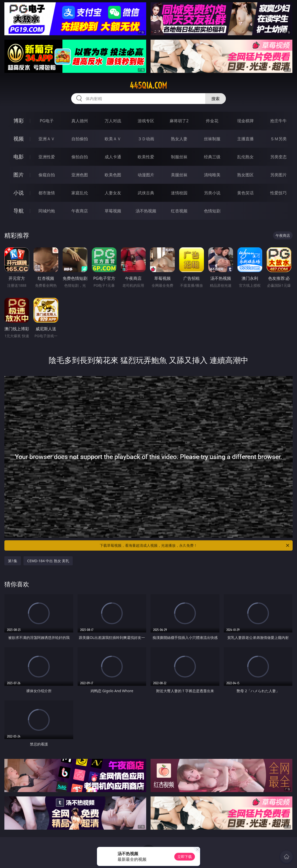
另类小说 (212, 193)
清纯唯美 (212, 175)
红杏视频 (179, 211)
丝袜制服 (212, 139)
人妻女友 (113, 193)
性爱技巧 (278, 193)
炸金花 (212, 121)
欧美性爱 (146, 157)
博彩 (19, 121)
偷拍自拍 (80, 157)
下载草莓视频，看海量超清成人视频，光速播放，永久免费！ (195, 545)
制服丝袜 (179, 157)
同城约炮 (47, 211)
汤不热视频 (146, 211)
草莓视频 (113, 211)
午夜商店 (80, 211)
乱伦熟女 (245, 157)
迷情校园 (179, 193)
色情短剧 (212, 211)
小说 (19, 193)
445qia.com (148, 85)
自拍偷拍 (80, 139)
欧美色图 (113, 175)
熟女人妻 (179, 139)
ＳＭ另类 (278, 139)
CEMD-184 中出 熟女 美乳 (48, 561)
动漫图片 (146, 175)
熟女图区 (245, 175)
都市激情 (47, 193)
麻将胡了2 (179, 121)
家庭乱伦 (80, 193)
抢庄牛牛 (278, 121)
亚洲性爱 (47, 157)
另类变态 (278, 157)
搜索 (216, 99)
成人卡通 (113, 157)
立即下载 (185, 857)
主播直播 (245, 139)
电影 (19, 157)
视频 (19, 139)
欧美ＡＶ (113, 139)
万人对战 (113, 121)
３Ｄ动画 (146, 139)
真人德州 (80, 121)
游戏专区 (146, 121)
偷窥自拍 (47, 175)
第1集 (13, 561)
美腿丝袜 (179, 175)
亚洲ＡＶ (47, 139)
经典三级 (212, 157)
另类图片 (278, 175)
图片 (19, 175)
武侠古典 (146, 193)
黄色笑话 (245, 193)
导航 (19, 211)
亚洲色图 (80, 175)
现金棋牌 (245, 121)
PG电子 (47, 121)
